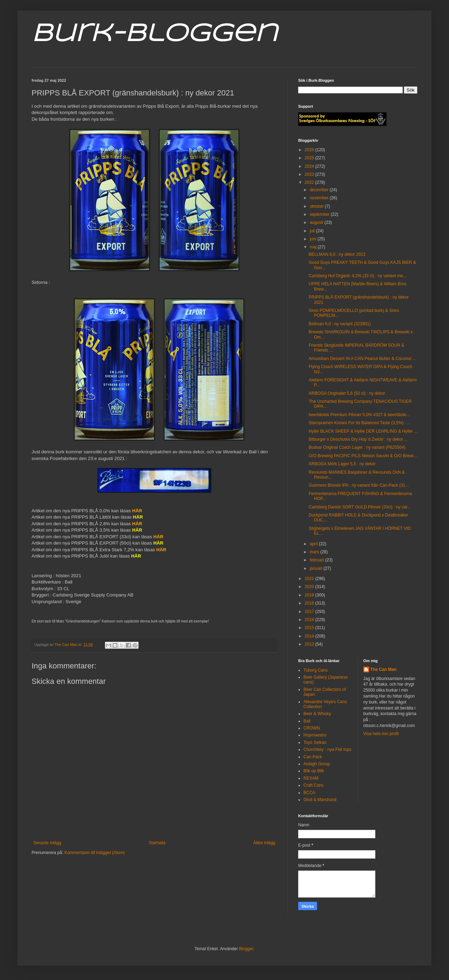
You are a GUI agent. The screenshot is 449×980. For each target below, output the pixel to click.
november (320, 198)
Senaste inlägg (47, 843)
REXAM (311, 778)
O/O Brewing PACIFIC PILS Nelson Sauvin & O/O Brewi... (363, 456)
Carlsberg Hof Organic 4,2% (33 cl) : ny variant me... (358, 276)
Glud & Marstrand (320, 800)
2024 (310, 166)
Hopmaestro (315, 735)
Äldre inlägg (264, 843)
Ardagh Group (317, 764)
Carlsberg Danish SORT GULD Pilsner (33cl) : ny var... (360, 507)
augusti (317, 222)
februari (317, 560)
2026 (310, 150)
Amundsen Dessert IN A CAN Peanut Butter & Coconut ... (362, 359)
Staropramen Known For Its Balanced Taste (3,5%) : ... (360, 423)
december (320, 190)
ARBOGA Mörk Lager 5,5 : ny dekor (342, 464)
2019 (310, 595)
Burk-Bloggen (155, 34)
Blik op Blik (314, 771)
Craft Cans (313, 785)
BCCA (309, 793)
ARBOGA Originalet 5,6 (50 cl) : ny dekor (347, 393)
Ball (307, 721)
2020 (310, 587)
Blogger (246, 949)
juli (313, 231)
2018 (310, 603)
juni (314, 239)
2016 (310, 620)
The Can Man (384, 669)
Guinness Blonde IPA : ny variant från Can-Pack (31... (359, 485)
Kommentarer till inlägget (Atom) (94, 853)
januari (317, 568)
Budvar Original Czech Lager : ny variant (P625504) (357, 447)
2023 (310, 174)
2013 (310, 644)
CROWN (312, 728)
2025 (310, 158)
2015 (310, 628)
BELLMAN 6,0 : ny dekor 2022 (337, 254)
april (314, 544)
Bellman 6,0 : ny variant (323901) (340, 324)
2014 (310, 636)
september (320, 214)
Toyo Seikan (315, 742)
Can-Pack (313, 757)
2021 (310, 579)
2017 (310, 612)
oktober (317, 206)
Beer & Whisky (317, 714)
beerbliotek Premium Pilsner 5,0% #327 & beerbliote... (359, 415)
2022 (310, 182)
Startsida (157, 843)
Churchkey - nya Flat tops (327, 749)
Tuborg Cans (316, 670)
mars (315, 552)
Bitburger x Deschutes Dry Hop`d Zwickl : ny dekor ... (358, 439)
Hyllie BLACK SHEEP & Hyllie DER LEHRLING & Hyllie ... (363, 431)
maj (314, 247)
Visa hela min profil (381, 734)
